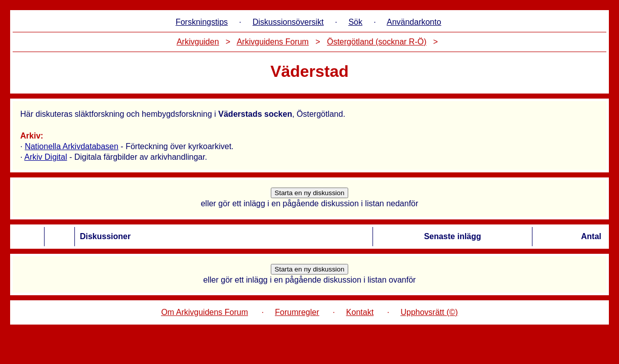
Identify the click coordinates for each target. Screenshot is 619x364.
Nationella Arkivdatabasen (72, 146)
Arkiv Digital (46, 157)
